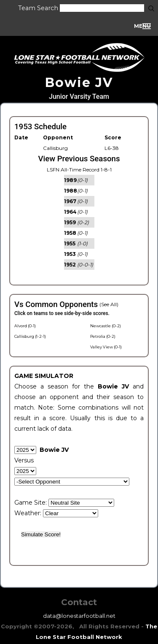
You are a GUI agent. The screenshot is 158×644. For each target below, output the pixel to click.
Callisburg (55, 148)
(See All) (109, 304)
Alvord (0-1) (25, 326)
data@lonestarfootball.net (79, 616)
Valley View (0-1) (106, 347)
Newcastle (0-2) (106, 326)
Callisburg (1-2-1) (30, 336)
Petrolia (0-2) (103, 336)
